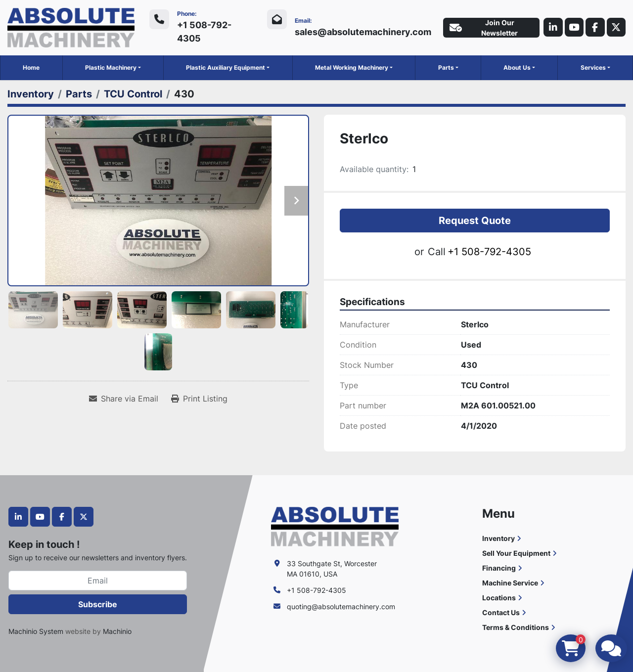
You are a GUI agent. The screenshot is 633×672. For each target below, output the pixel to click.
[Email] (98, 581)
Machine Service (510, 583)
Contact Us (501, 612)
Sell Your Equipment (516, 553)
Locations (499, 598)
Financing (499, 568)
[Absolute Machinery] (335, 526)
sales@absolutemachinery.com (361, 32)
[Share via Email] (124, 399)
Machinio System (36, 631)
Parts (446, 67)
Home (31, 67)
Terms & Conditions (516, 627)
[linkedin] (550, 28)
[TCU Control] (133, 94)
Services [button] (593, 67)
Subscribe (98, 604)
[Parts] (79, 94)
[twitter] (616, 28)
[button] (113, 68)
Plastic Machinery (111, 67)
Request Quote (475, 220)
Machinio (117, 631)
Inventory (498, 538)
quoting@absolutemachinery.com (341, 606)
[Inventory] (31, 94)
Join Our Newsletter (481, 28)
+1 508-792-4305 (204, 32)
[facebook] (594, 28)
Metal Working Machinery (352, 67)
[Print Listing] (199, 399)
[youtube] (572, 28)
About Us (517, 67)
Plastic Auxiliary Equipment (226, 67)
